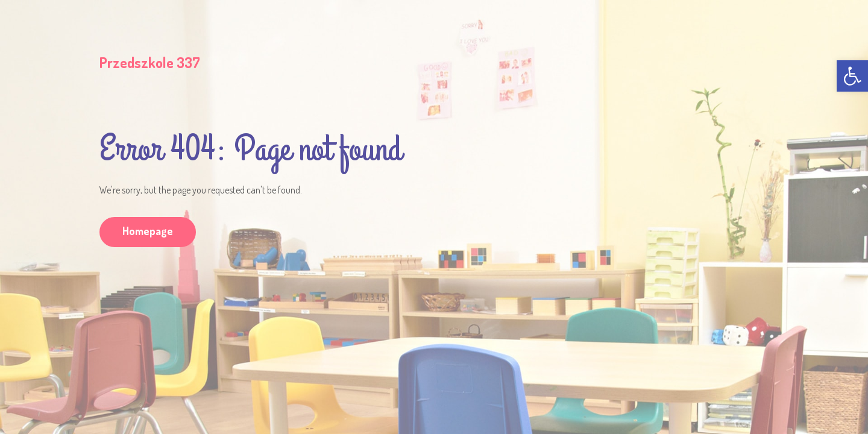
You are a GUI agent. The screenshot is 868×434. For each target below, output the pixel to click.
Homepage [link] (148, 231)
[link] (852, 76)
